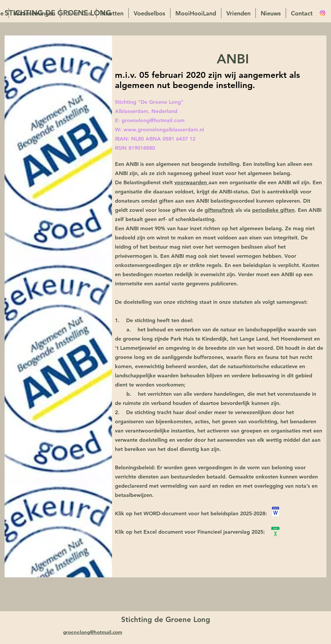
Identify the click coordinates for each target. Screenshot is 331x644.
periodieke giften (273, 210)
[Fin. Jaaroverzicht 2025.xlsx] (275, 533)
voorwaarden (191, 182)
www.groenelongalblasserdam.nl (164, 130)
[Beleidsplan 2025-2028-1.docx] (275, 512)
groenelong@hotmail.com (153, 120)
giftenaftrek (219, 210)
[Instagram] (322, 13)
